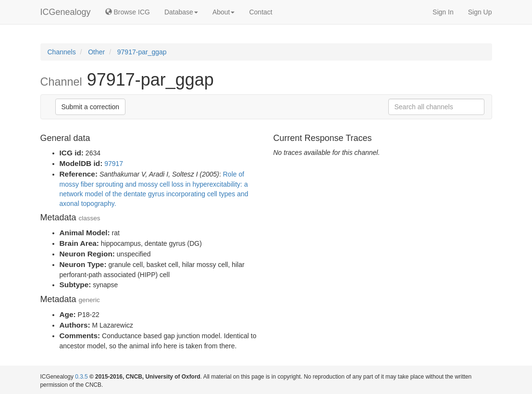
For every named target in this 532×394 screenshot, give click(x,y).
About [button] (224, 12)
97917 (114, 164)
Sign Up (480, 12)
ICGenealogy (66, 12)
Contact (260, 12)
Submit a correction (91, 107)
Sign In (443, 12)
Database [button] (181, 12)
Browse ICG (128, 12)
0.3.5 (81, 377)
